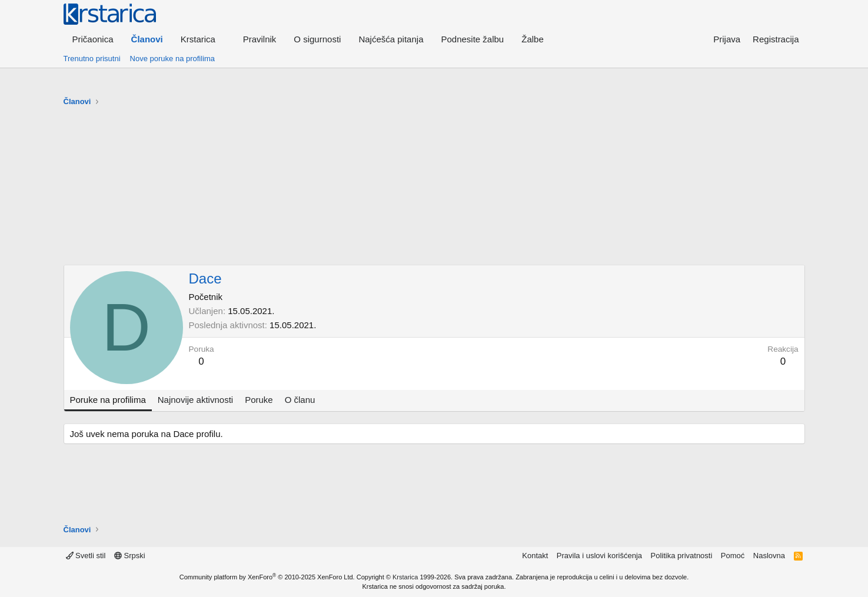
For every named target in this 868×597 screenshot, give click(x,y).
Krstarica (405, 577)
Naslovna (769, 556)
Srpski (130, 556)
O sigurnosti (317, 39)
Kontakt (535, 556)
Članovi (147, 39)
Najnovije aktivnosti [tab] (195, 400)
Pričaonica (93, 39)
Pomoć (733, 556)
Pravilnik (260, 39)
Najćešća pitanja (391, 39)
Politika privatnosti (682, 556)
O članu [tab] (300, 400)
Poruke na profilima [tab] (108, 400)
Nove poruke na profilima (173, 59)
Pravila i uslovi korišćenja (599, 556)
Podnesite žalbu (472, 39)
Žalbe (533, 39)
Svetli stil (86, 556)
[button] (203, 39)
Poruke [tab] (259, 400)
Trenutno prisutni (92, 59)
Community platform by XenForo (267, 577)
